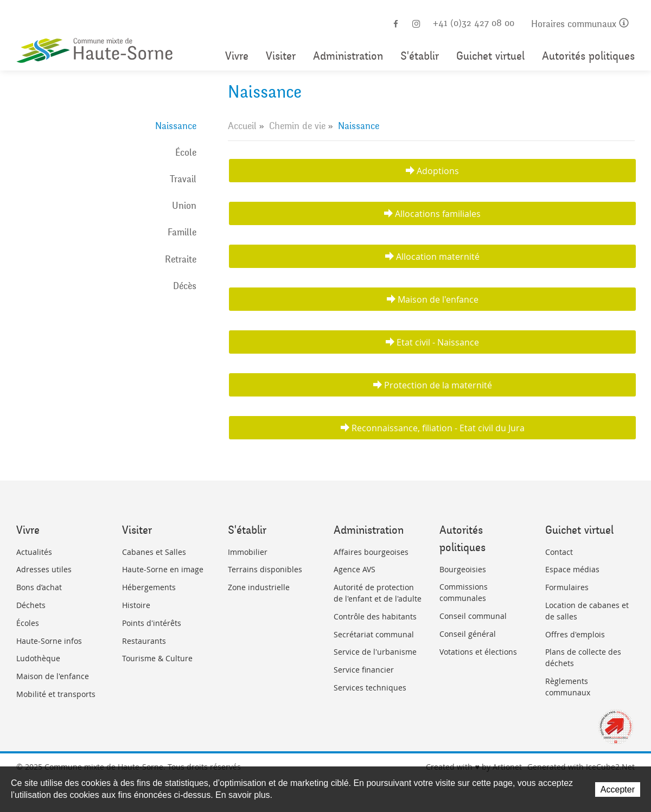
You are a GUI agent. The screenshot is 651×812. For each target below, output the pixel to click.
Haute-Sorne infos (49, 641)
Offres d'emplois (575, 634)
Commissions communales (464, 592)
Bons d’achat (39, 587)
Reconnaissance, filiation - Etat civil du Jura (438, 428)
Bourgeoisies (463, 569)
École (186, 152)
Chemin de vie (297, 126)
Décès (185, 286)
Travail (183, 179)
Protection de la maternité (438, 385)
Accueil (242, 126)
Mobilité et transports (56, 694)
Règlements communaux (568, 687)
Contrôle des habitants (375, 616)
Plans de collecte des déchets (583, 657)
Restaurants (144, 641)
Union (184, 206)
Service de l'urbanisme (375, 652)
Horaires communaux (580, 24)
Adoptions (438, 171)
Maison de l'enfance (438, 299)
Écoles (28, 623)
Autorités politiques (588, 56)
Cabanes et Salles (154, 552)
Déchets (31, 605)
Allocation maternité (438, 257)
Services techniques (370, 688)
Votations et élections (478, 652)
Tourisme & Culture (157, 658)
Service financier (364, 670)
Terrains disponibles (265, 569)
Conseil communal (473, 616)
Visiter (281, 56)
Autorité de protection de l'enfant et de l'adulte (378, 593)
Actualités (34, 552)
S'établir (420, 56)
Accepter (618, 789)
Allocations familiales (438, 214)
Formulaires (567, 587)
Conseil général (468, 634)
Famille (182, 232)
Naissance (176, 126)
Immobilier (248, 552)
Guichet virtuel (490, 56)
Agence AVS (355, 569)
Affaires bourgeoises (371, 552)
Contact (559, 552)
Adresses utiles (44, 569)
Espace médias (572, 569)
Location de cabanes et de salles (587, 611)
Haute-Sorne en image (163, 569)
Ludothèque (38, 658)
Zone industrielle (259, 587)
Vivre (237, 56)
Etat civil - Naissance (438, 342)
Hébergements (149, 587)
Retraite (181, 259)
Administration (348, 56)
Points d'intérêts (152, 623)
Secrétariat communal (374, 634)
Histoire (136, 605)
